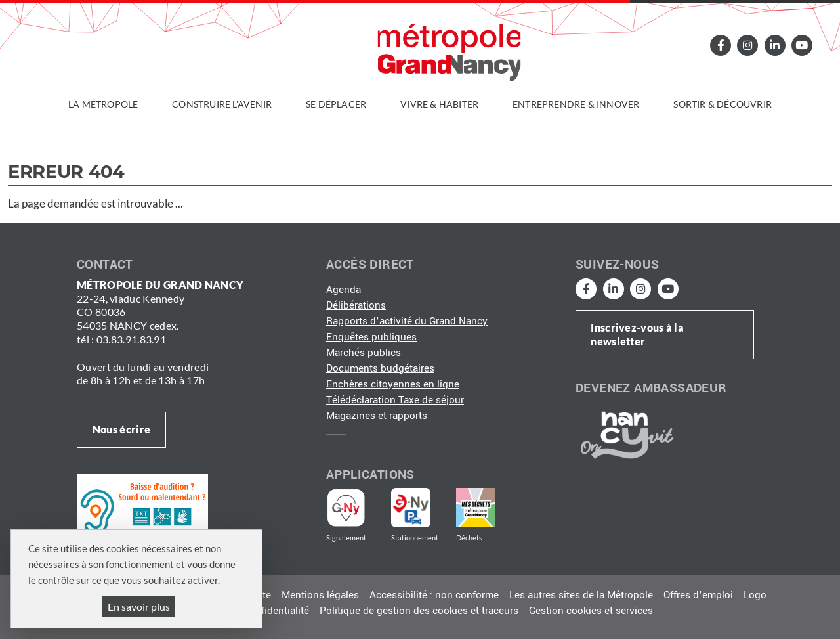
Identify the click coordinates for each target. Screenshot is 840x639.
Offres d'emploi (698, 595)
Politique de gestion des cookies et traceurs (419, 611)
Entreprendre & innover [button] (576, 104)
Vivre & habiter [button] (439, 104)
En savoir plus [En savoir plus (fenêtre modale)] (139, 606)
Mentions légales (320, 595)
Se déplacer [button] (336, 104)
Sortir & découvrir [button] (723, 104)
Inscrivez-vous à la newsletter (637, 334)
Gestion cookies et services (591, 611)
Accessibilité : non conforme (434, 595)
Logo (755, 595)
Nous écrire (121, 429)
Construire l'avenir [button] (222, 104)
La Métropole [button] (103, 104)
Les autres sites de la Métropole (581, 595)
